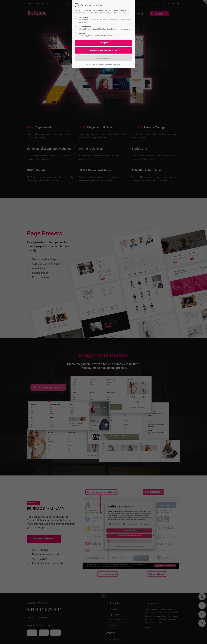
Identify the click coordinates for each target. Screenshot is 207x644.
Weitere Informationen (113, 64)
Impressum (100, 64)
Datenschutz (90, 64)
